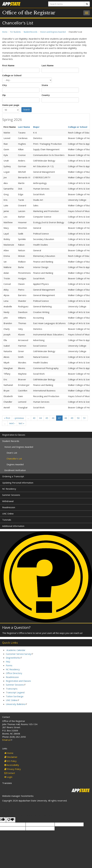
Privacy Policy (13, 769)
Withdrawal (8, 501)
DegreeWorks (14, 658)
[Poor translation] (11, 820)
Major (36, 127)
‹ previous (19, 418)
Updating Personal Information (18, 483)
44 (40, 418)
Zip (4, 95)
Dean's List (12, 453)
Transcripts (12, 689)
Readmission (9, 507)
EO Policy (10, 761)
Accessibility (12, 765)
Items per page (11, 105)
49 (72, 418)
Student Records (30, 32)
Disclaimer (11, 757)
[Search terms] (66, 4)
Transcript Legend (15, 692)
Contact (10, 773)
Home (5, 32)
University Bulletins (16, 704)
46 (53, 418)
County (46, 95)
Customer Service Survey (19, 654)
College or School (12, 75)
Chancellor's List (14, 459)
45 (47, 418)
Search (27, 110)
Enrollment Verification (15, 470)
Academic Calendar (16, 650)
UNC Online (8, 514)
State (45, 85)
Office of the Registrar (29, 13)
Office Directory (14, 673)
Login (8, 777)
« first (7, 418)
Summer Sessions (11, 495)
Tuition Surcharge (15, 696)
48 (66, 418)
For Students (15, 32)
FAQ (8, 662)
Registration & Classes (14, 435)
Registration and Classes (18, 681)
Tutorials (7, 520)
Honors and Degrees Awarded (53, 32)
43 (34, 418)
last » (21, 423)
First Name (8, 65)
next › (12, 423)
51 (85, 418)
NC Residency (9, 489)
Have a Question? (16, 627)
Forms (9, 665)
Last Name (48, 65)
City (4, 85)
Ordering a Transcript (13, 476)
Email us (7, 740)
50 (78, 418)
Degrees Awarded (15, 464)
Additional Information (13, 526)
